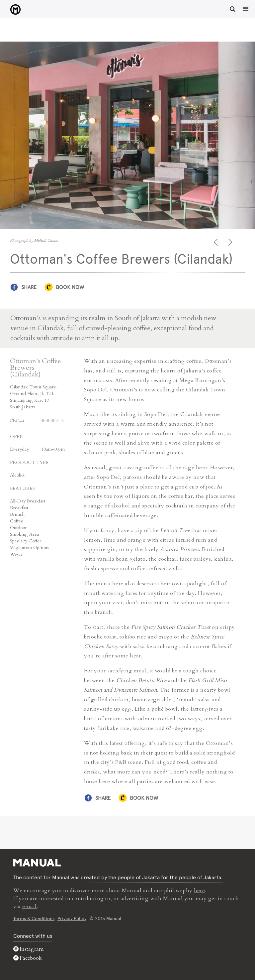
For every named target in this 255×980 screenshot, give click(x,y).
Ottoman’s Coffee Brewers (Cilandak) (36, 367)
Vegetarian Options (29, 547)
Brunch (17, 514)
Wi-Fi (16, 554)
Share (29, 287)
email (30, 906)
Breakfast (19, 507)
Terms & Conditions (34, 918)
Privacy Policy (72, 918)
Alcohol (17, 475)
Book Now (70, 287)
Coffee (17, 521)
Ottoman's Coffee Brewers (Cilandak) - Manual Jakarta (13, 10)
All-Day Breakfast (28, 501)
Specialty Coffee (26, 541)
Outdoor (18, 527)
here (200, 890)
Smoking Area (24, 534)
